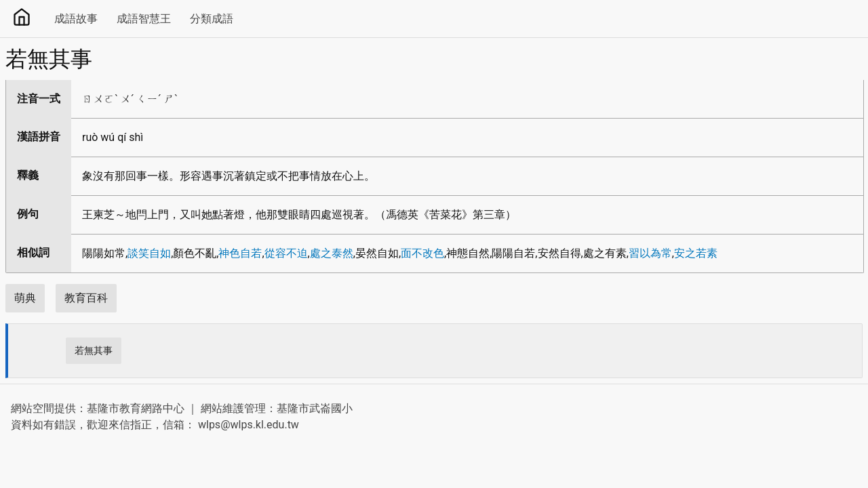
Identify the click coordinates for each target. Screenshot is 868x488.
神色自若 (240, 253)
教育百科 (86, 298)
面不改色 (422, 253)
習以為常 (650, 253)
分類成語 (212, 19)
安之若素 (696, 253)
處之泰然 (332, 253)
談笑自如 (149, 253)
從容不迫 (286, 253)
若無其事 (94, 350)
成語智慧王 (144, 19)
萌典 (25, 298)
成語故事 (76, 19)
